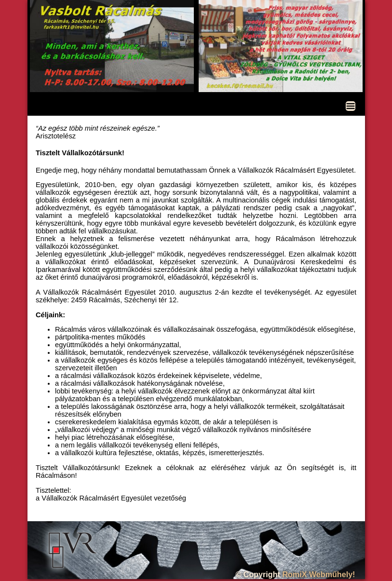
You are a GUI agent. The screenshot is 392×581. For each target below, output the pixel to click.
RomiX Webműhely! (318, 574)
